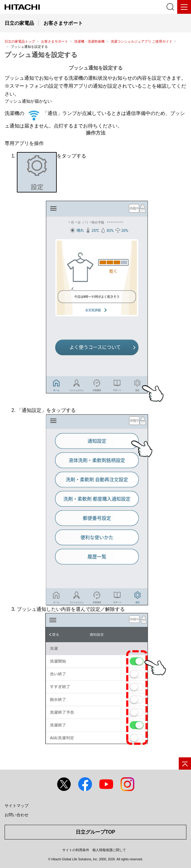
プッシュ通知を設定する (41, 55)
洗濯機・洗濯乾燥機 (89, 41)
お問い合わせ (17, 815)
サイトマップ (17, 806)
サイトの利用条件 (76, 850)
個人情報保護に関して (109, 850)
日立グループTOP (95, 832)
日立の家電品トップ (20, 41)
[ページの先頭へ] (185, 763)
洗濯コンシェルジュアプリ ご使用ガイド (141, 41)
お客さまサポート (55, 41)
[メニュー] (184, 7)
